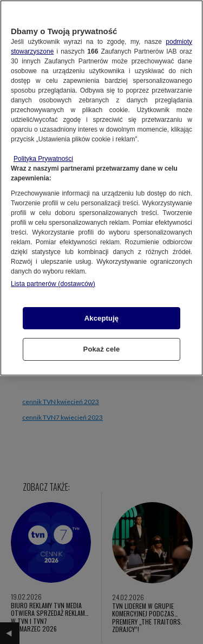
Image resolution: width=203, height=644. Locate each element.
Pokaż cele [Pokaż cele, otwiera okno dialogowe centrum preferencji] (102, 349)
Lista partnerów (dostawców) (53, 284)
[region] (101, 188)
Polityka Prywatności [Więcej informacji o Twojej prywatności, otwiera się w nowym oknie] (43, 159)
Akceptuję (101, 318)
